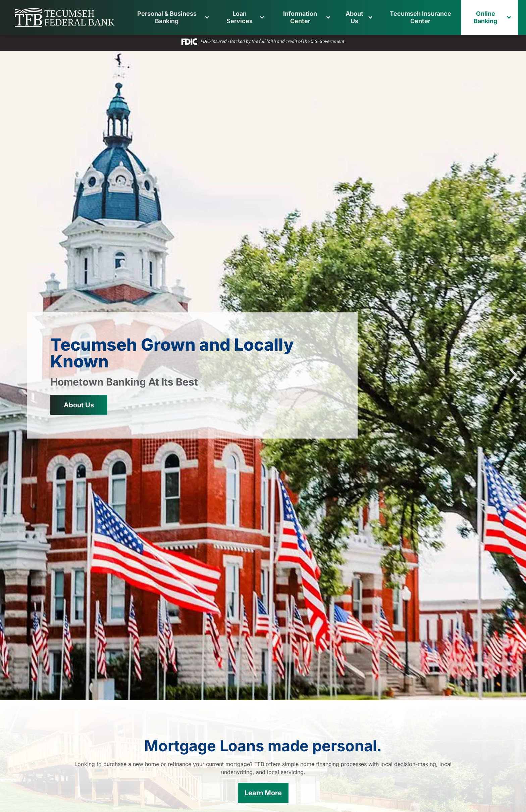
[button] (256, 695)
